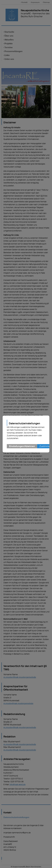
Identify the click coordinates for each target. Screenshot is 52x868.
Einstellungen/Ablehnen (22, 446)
